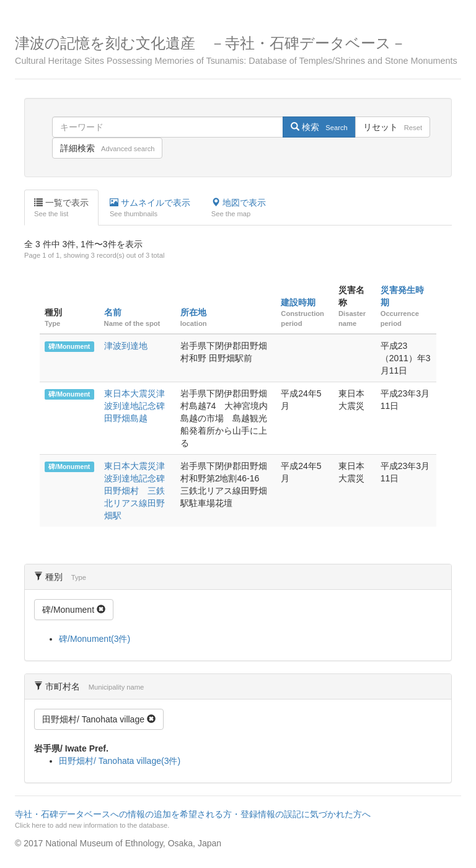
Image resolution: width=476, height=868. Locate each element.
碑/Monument (69, 346)
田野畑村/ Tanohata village (99, 719)
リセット (393, 127)
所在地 (193, 312)
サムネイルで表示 (150, 208)
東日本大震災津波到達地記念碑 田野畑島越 (139, 406)
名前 (113, 312)
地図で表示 (239, 208)
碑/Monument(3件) (95, 639)
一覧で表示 (61, 208)
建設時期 (298, 302)
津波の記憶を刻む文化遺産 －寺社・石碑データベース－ (238, 50)
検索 (319, 127)
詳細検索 (107, 148)
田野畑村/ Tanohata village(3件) (120, 761)
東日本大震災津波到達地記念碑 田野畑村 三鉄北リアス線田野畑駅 (139, 491)
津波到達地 (126, 346)
